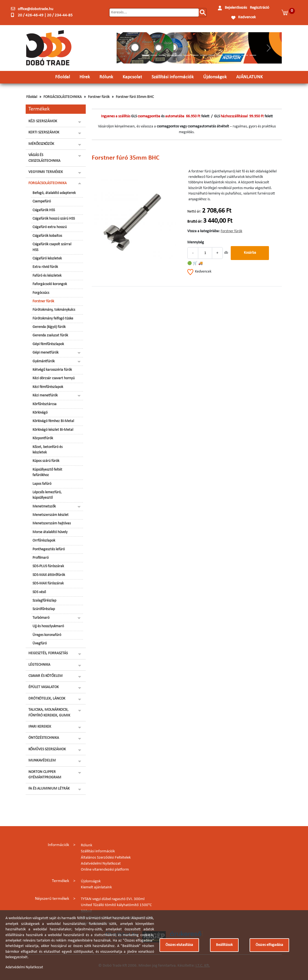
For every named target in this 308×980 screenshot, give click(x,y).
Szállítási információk (173, 77)
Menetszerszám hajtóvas (52, 523)
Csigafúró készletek (47, 259)
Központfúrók (43, 438)
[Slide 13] (245, 55)
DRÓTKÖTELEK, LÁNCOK (47, 699)
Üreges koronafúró (47, 635)
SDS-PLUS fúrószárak (48, 566)
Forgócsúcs (41, 293)
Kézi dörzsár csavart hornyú (54, 378)
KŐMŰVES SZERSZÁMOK (47, 749)
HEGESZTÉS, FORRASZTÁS (48, 653)
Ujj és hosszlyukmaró (48, 626)
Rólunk (106, 77)
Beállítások (224, 945)
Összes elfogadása (269, 945)
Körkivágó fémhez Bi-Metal (53, 421)
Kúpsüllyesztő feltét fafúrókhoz (47, 472)
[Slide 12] (236, 55)
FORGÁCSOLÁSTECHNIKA (63, 97)
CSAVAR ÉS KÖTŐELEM (45, 676)
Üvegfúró (40, 643)
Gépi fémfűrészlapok (48, 344)
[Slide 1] (146, 55)
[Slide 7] (195, 55)
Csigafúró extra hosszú (50, 227)
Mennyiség (196, 242)
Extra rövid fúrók (45, 267)
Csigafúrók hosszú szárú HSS (54, 219)
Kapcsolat (132, 77)
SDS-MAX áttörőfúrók (49, 575)
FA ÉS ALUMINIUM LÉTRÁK (49, 789)
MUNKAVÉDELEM (42, 761)
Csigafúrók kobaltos (47, 236)
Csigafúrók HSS (44, 210)
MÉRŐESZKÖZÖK (41, 144)
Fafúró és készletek (47, 276)
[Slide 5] (179, 55)
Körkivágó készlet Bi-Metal (53, 430)
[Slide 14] (253, 55)
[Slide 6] (187, 55)
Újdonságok (215, 77)
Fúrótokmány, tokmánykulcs (54, 310)
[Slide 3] (162, 55)
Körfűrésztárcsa (45, 404)
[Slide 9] (212, 55)
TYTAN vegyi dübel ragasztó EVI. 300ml (113, 899)
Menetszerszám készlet (51, 515)
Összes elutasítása (179, 945)
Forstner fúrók (99, 97)
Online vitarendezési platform (105, 870)
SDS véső (39, 592)
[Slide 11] (228, 55)
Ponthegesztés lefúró (49, 549)
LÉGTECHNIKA (39, 665)
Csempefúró (42, 201)
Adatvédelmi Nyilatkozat (101, 864)
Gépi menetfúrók (45, 353)
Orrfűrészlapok (44, 541)
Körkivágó (40, 413)
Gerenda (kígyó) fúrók (49, 327)
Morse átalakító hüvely (50, 532)
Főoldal (63, 77)
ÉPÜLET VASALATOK (44, 687)
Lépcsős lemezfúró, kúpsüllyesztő (47, 495)
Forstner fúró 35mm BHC (135, 97)
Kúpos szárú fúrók (46, 461)
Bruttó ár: (195, 222)
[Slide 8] (203, 55)
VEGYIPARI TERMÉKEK (46, 172)
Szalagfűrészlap (44, 601)
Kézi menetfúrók (45, 395)
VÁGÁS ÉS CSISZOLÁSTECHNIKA (44, 158)
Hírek (85, 77)
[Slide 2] (154, 55)
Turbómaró (41, 618)
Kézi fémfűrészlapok (48, 387)
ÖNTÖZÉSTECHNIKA (44, 738)
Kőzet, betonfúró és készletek (48, 450)
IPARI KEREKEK (40, 727)
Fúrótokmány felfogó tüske (53, 319)
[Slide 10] (220, 55)
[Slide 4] (170, 55)
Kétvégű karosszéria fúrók (52, 370)
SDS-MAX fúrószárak (48, 583)
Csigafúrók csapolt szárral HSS (52, 247)
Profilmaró (41, 558)
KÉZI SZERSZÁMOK (43, 121)
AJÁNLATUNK (249, 77)
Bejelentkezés (236, 8)
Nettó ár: (194, 212)
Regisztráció (260, 8)
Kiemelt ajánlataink (96, 887)
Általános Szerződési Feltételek (106, 858)
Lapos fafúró (42, 484)
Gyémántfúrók (44, 361)
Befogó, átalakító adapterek (54, 193)
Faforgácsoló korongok (50, 284)
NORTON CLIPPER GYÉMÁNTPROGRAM (45, 775)
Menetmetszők (44, 507)
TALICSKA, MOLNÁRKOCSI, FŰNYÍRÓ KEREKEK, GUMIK (49, 712)
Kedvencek (247, 17)
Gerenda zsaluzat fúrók (50, 335)
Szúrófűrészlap (44, 609)
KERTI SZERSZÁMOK (44, 132)
